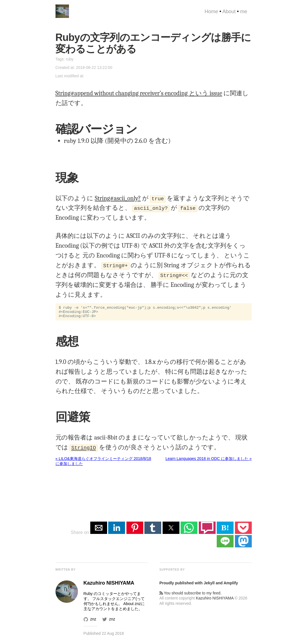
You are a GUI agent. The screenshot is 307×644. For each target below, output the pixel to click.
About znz (132, 606)
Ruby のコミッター (101, 596)
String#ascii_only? (118, 198)
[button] (99, 530)
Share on (80, 535)
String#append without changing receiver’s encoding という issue (139, 93)
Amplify (231, 585)
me (243, 11)
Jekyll (209, 585)
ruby (70, 59)
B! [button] (225, 530)
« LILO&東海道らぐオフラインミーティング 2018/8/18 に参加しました (103, 464)
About (229, 11)
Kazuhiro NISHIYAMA (214, 601)
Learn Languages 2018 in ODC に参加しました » (208, 461)
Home (211, 11)
